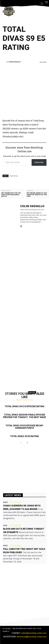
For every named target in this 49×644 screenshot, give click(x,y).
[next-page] (27, 443)
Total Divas (14, 176)
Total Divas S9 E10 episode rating (24, 406)
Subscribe (39, 162)
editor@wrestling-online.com (34, 633)
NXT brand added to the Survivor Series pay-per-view (37, 195)
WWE (5, 502)
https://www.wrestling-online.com (32, 210)
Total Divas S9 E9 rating (24, 436)
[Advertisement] (24, 91)
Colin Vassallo (15, 62)
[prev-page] (21, 443)
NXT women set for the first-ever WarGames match (11, 195)
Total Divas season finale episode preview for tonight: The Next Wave (24, 416)
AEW (5, 525)
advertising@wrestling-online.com (32, 637)
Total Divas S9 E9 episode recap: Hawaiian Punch (24, 427)
